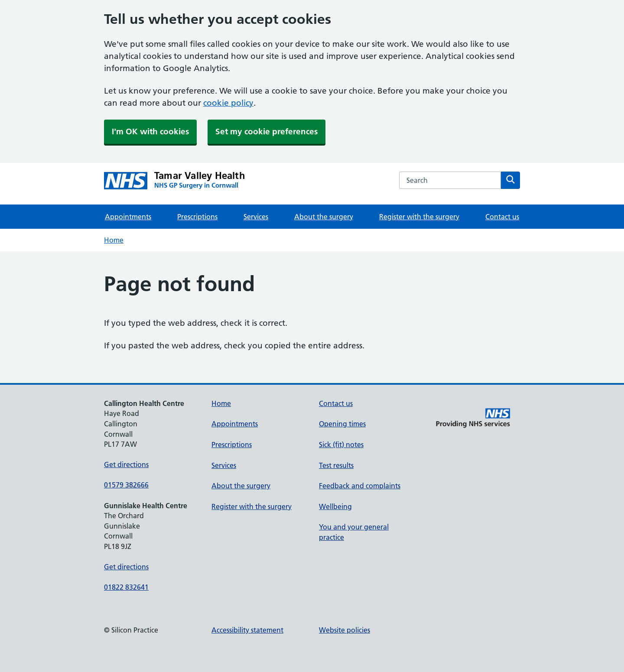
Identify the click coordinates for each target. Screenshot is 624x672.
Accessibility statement (247, 630)
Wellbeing (335, 506)
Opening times (342, 424)
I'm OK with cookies (150, 131)
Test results (336, 465)
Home (114, 240)
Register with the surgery (419, 217)
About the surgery (324, 217)
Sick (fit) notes (341, 445)
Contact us (502, 217)
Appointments (128, 217)
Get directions (126, 464)
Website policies (344, 630)
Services (256, 217)
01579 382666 (126, 485)
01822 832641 (126, 587)
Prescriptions (197, 217)
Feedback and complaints (360, 486)
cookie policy (228, 103)
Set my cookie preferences (266, 131)
